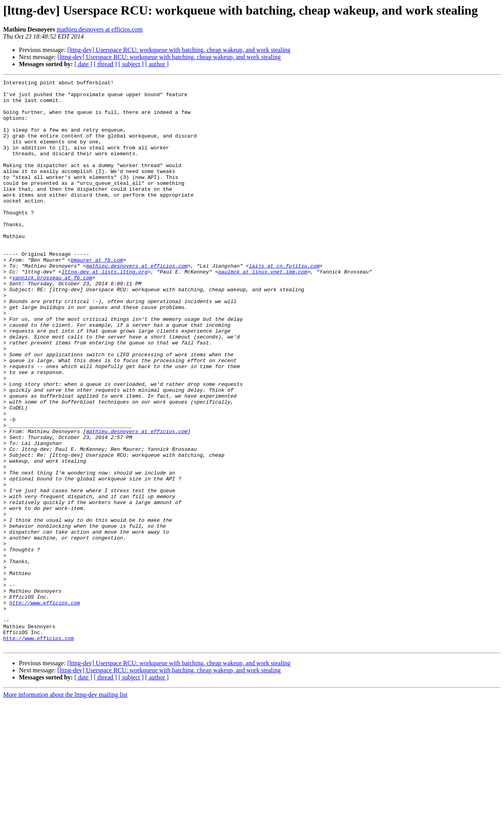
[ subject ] (131, 64)
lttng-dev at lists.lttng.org (104, 311)
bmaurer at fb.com (97, 296)
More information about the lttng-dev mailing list (65, 808)
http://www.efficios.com (45, 708)
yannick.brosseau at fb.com (52, 318)
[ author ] (157, 64)
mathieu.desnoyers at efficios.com (100, 29)
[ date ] (83, 64)
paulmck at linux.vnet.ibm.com (263, 311)
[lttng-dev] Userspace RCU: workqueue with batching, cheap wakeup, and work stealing (179, 50)
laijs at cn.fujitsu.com (284, 303)
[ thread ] (105, 64)
